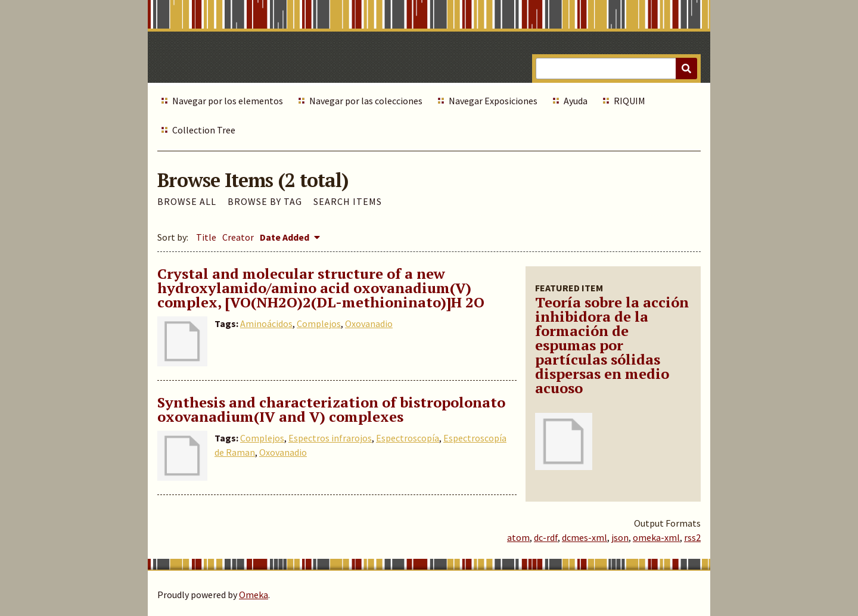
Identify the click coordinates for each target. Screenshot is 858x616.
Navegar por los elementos (228, 101)
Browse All (187, 201)
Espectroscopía (408, 438)
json (620, 537)
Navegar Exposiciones (493, 101)
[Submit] (686, 69)
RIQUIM (629, 101)
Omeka (254, 595)
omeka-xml (656, 537)
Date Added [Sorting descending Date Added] (285, 237)
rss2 (692, 537)
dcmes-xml (585, 537)
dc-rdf (546, 537)
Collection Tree (204, 130)
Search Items (348, 201)
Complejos (319, 323)
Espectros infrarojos (330, 438)
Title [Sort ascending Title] (206, 237)
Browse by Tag (265, 201)
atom (518, 537)
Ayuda (576, 101)
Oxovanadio (369, 323)
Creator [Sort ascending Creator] (238, 237)
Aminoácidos (266, 323)
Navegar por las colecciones (366, 101)
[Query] (616, 69)
